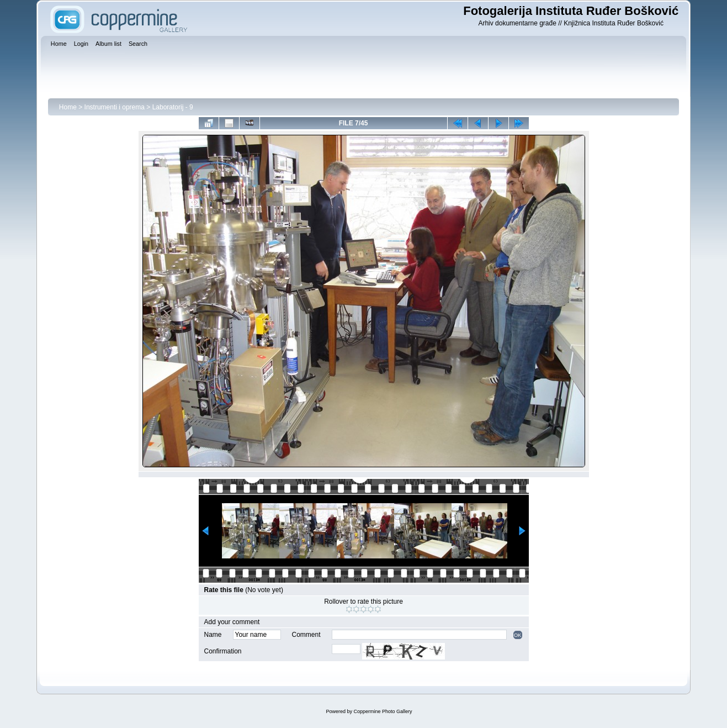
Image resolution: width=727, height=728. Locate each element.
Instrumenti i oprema (115, 107)
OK (518, 635)
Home (68, 107)
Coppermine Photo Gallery (383, 711)
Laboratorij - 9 (173, 107)
